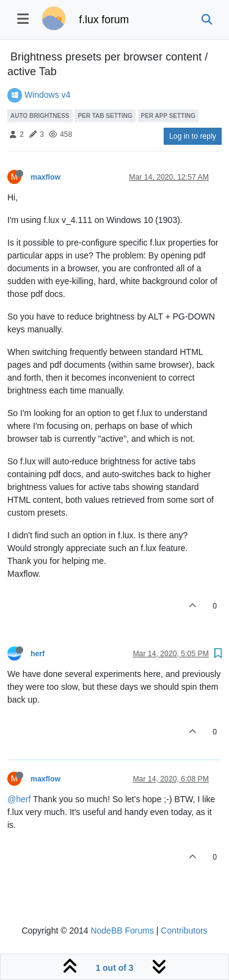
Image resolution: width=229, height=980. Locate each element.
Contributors (184, 931)
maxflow (45, 177)
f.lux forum (104, 20)
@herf (19, 799)
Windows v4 (47, 95)
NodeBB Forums (122, 931)
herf (38, 654)
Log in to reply (193, 136)
